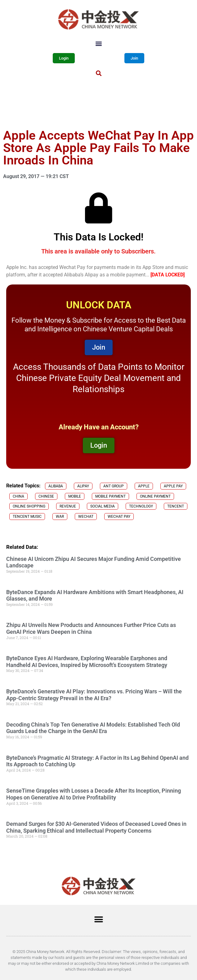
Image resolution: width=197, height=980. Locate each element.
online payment (155, 496)
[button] (98, 43)
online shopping (29, 506)
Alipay (83, 486)
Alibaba (56, 486)
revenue (68, 506)
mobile (75, 496)
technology (141, 506)
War (60, 517)
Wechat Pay (119, 517)
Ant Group (114, 486)
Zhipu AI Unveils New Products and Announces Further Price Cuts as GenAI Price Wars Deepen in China (91, 628)
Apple (144, 486)
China (18, 496)
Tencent (176, 506)
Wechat (86, 517)
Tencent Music (27, 517)
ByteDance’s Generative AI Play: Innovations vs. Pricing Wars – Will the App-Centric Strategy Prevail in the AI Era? (94, 695)
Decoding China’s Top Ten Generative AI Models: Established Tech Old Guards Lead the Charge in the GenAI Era (93, 728)
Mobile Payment (110, 496)
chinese (46, 496)
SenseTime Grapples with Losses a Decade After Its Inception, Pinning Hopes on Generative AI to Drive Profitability (94, 794)
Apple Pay (173, 486)
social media (103, 506)
